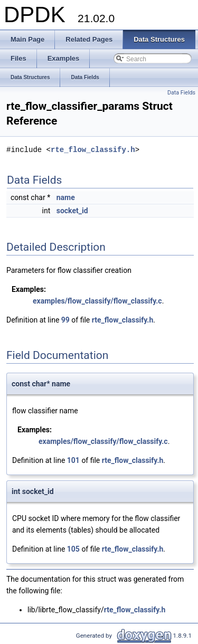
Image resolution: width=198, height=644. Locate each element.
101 (73, 460)
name (66, 197)
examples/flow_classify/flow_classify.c (97, 301)
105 (73, 549)
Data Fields (181, 93)
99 (65, 320)
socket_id (72, 211)
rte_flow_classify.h (93, 150)
